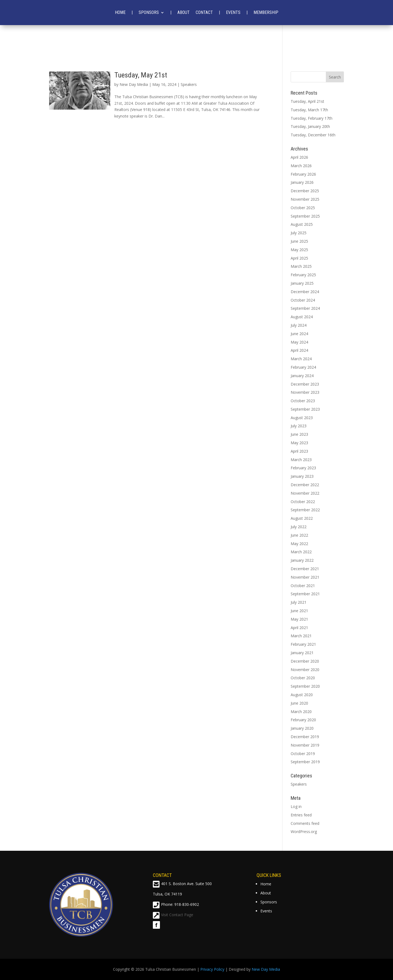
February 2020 (303, 720)
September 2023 (305, 409)
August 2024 (302, 317)
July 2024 (299, 325)
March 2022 (301, 552)
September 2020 (305, 686)
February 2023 (303, 468)
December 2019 (305, 737)
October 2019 (303, 754)
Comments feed (305, 823)
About (184, 12)
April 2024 (299, 350)
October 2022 (303, 502)
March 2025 (301, 266)
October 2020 (303, 678)
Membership (266, 12)
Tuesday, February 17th (312, 118)
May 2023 (299, 443)
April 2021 (299, 628)
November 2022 (305, 493)
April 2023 (299, 451)
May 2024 (299, 342)
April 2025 (299, 258)
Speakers (189, 84)
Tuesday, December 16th (313, 135)
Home (120, 12)
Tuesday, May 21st (141, 75)
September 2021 (305, 594)
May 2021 (299, 619)
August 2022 (302, 518)
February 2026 (303, 174)
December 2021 (305, 569)
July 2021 (299, 602)
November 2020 (305, 670)
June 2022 (299, 535)
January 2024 (302, 376)
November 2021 (305, 577)
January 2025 (302, 283)
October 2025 (303, 208)
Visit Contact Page (177, 915)
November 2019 (305, 745)
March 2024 (301, 359)
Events (233, 12)
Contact (204, 12)
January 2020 (302, 728)
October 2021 (303, 586)
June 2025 (299, 241)
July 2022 (299, 527)
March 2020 (301, 712)
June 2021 (299, 611)
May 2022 (299, 544)
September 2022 (305, 510)
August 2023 (302, 418)
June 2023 (299, 434)
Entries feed (301, 815)
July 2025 (299, 233)
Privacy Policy (212, 969)
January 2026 (302, 182)
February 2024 (303, 367)
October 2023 (303, 401)
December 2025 (305, 191)
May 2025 (299, 250)
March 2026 (301, 166)
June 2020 (299, 703)
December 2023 (305, 384)
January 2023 (302, 476)
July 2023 (299, 426)
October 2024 (303, 300)
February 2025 (303, 275)
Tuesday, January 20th (310, 126)
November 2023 (305, 392)
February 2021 (303, 644)
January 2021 (302, 653)
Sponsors (149, 12)
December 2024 (305, 292)
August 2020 (302, 695)
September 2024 (305, 308)
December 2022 (305, 485)
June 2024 (299, 334)
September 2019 (305, 762)
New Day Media (134, 84)
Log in (296, 806)
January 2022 (302, 560)
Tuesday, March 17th (309, 110)
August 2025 (302, 224)
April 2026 (299, 157)
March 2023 (301, 460)
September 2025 (305, 216)
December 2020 (305, 661)
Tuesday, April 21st (307, 101)
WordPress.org (304, 832)
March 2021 (301, 636)
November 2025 (305, 199)
